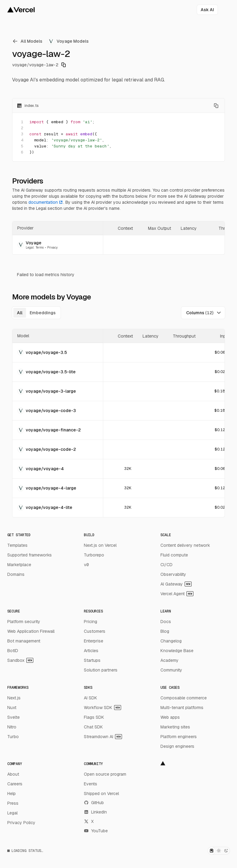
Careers (15, 784)
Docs (166, 622)
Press (13, 803)
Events (91, 784)
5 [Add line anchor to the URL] (22, 146)
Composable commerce (184, 698)
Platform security (24, 622)
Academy (170, 660)
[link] (28, 41)
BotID (13, 651)
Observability (173, 574)
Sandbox (20, 660)
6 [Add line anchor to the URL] (22, 152)
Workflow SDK (102, 708)
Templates (17, 545)
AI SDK (91, 698)
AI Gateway (176, 584)
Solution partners (101, 670)
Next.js (14, 698)
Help (12, 794)
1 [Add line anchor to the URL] (22, 122)
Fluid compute (174, 555)
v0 (86, 565)
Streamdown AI (103, 737)
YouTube (96, 831)
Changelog (171, 641)
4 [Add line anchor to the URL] (22, 140)
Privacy (52, 248)
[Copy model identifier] (64, 65)
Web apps (170, 717)
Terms (40, 248)
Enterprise (94, 641)
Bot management (24, 641)
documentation (46, 202)
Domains (16, 574)
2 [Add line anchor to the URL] (22, 128)
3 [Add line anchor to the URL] (22, 134)
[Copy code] (216, 106)
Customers (95, 631)
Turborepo (94, 555)
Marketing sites (175, 727)
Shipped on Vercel (101, 794)
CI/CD (166, 565)
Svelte (13, 717)
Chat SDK (93, 727)
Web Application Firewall (31, 631)
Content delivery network (185, 545)
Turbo (13, 737)
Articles (91, 651)
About (13, 774)
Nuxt (12, 708)
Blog (165, 631)
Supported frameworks (30, 555)
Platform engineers (179, 737)
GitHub (94, 803)
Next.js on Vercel (100, 545)
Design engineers (177, 746)
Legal (12, 813)
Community (171, 670)
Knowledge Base (177, 651)
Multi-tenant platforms (182, 708)
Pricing (91, 622)
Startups (92, 660)
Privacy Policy (21, 823)
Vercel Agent (177, 594)
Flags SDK (94, 717)
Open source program (105, 774)
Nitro (12, 727)
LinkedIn (95, 812)
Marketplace (19, 565)
